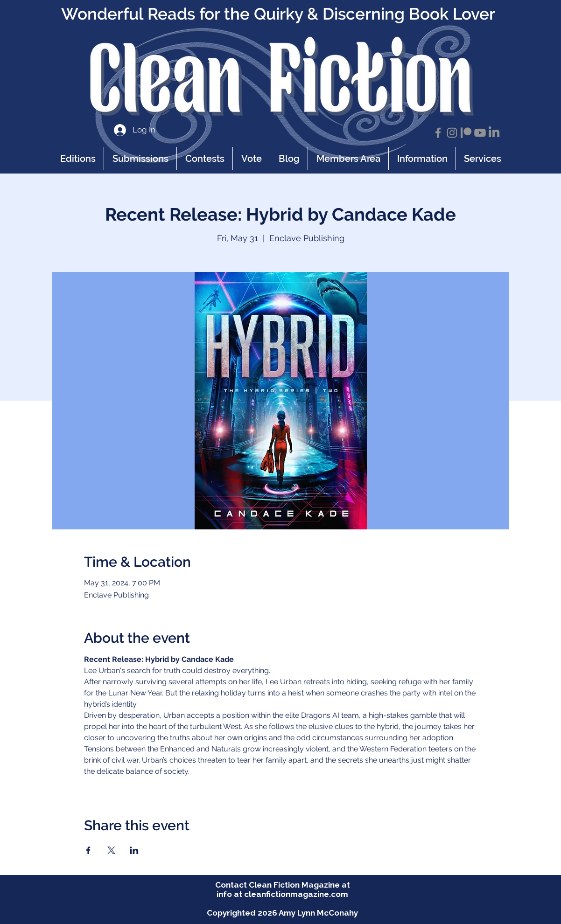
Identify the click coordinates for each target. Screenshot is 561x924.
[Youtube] (480, 133)
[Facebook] (438, 133)
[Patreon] (466, 133)
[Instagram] (452, 133)
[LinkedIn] (494, 133)
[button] (422, 159)
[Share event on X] (111, 850)
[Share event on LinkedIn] (134, 850)
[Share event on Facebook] (88, 850)
